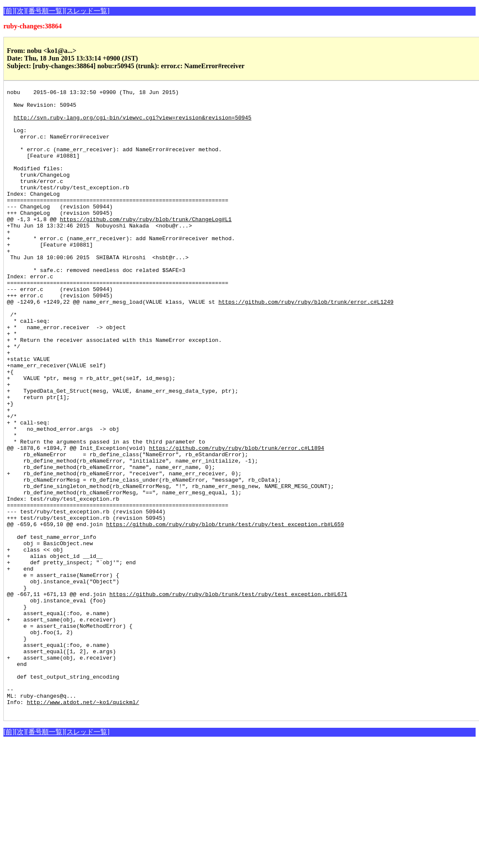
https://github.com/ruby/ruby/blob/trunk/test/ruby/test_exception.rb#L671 (228, 696)
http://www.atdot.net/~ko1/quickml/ (83, 825)
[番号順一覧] (45, 11)
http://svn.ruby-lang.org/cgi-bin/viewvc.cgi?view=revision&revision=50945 (133, 124)
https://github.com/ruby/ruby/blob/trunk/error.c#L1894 (237, 520)
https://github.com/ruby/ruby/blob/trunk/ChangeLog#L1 (146, 246)
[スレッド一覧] (87, 11)
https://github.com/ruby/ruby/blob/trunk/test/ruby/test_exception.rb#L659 (225, 612)
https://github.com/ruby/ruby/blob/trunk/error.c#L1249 (306, 345)
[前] (9, 11)
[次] (21, 11)
